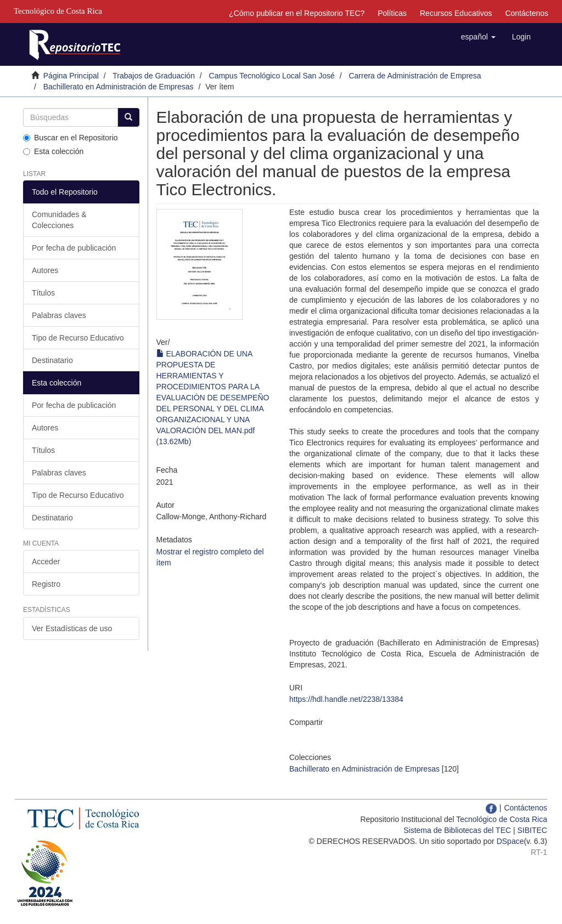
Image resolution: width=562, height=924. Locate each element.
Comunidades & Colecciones (59, 220)
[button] (478, 37)
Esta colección (53, 151)
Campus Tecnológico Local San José (272, 76)
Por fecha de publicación (74, 248)
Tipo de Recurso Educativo (78, 338)
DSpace (510, 841)
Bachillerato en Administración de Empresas (119, 87)
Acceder (46, 562)
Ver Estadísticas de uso (72, 628)
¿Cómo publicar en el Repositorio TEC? (297, 13)
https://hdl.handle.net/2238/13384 (346, 699)
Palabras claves (59, 315)
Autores (45, 270)
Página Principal (71, 76)
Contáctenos (527, 13)
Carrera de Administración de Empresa (415, 76)
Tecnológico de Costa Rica (502, 819)
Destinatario (52, 360)
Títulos (43, 293)
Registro (46, 584)
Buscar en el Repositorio (71, 138)
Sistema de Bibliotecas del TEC (457, 830)
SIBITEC (532, 830)
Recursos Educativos (456, 13)
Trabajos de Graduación (154, 76)
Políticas (392, 13)
